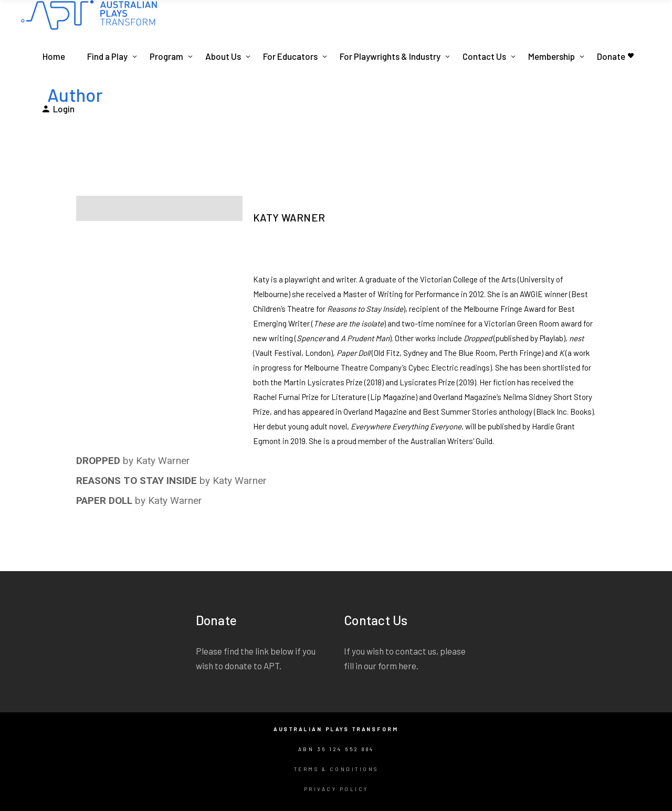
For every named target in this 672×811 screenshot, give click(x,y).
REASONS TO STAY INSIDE (136, 481)
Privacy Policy (336, 789)
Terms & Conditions (336, 769)
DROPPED (98, 461)
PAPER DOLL (104, 501)
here (407, 666)
